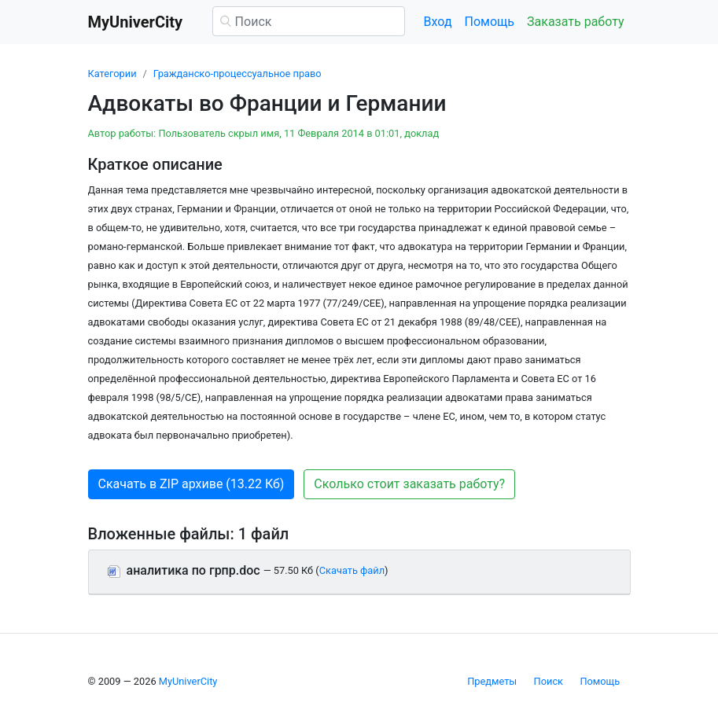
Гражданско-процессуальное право (237, 74)
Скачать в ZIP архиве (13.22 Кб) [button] (191, 484)
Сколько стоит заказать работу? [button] (409, 484)
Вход (438, 22)
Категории (112, 74)
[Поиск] (309, 21)
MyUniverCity (188, 681)
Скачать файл (352, 570)
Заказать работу (575, 22)
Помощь (490, 22)
